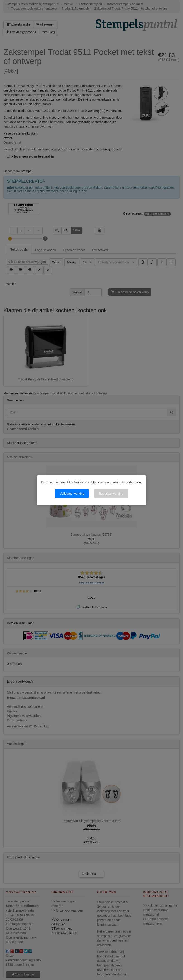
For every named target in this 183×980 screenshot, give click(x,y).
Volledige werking (72, 494)
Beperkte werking (111, 494)
